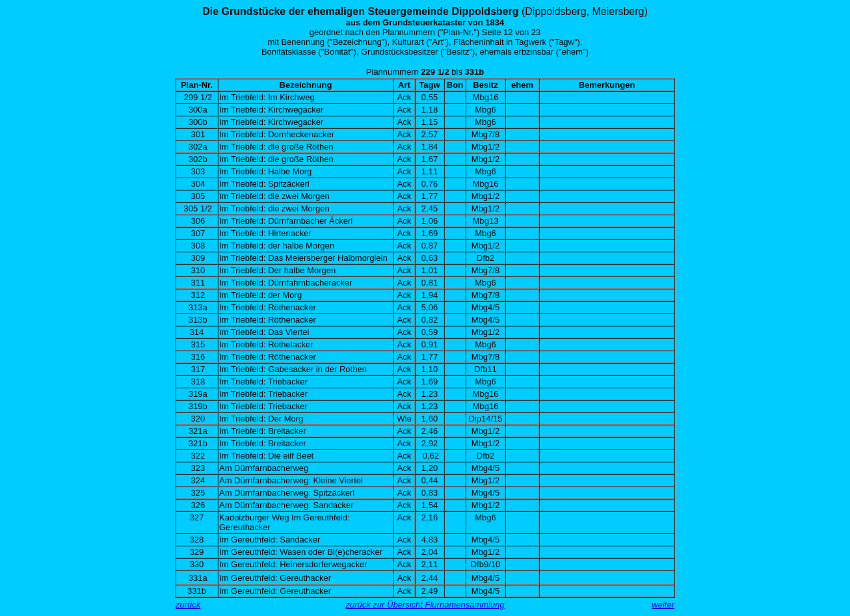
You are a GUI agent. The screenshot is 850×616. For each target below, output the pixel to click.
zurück (188, 605)
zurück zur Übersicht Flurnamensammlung (425, 605)
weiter (663, 605)
